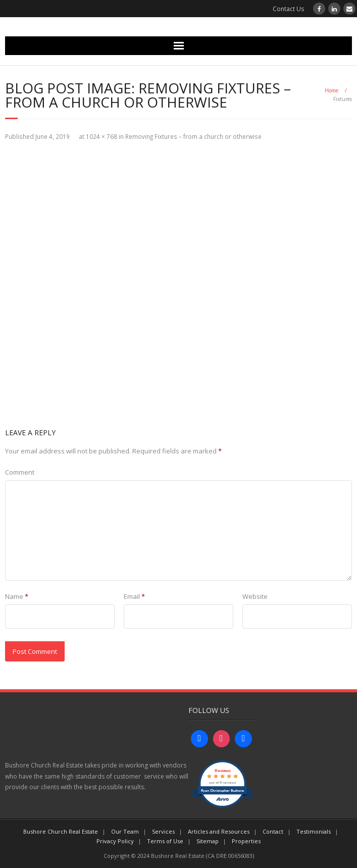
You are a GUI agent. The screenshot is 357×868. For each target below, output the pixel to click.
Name (17, 596)
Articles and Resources (219, 831)
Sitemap (208, 841)
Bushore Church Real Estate (61, 831)
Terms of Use (165, 841)
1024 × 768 (101, 136)
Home (331, 90)
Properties (246, 841)
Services (163, 831)
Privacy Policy (115, 841)
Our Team (125, 831)
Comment (20, 472)
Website (255, 596)
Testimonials (314, 831)
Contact (273, 831)
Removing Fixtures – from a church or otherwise (193, 136)
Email (134, 596)
